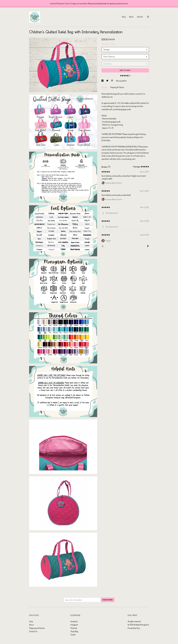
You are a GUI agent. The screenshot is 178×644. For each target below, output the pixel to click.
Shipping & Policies (117, 87)
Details (105, 87)
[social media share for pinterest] (112, 81)
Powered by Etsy (134, 628)
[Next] (148, 246)
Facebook (74, 621)
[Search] (148, 17)
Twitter (73, 635)
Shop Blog (74, 631)
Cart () (140, 17)
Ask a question (121, 81)
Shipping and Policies (37, 628)
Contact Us (33, 631)
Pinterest (74, 628)
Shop (124, 17)
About (131, 17)
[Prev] (103, 247)
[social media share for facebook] (103, 81)
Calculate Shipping (108, 44)
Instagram (74, 625)
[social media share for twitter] (108, 81)
